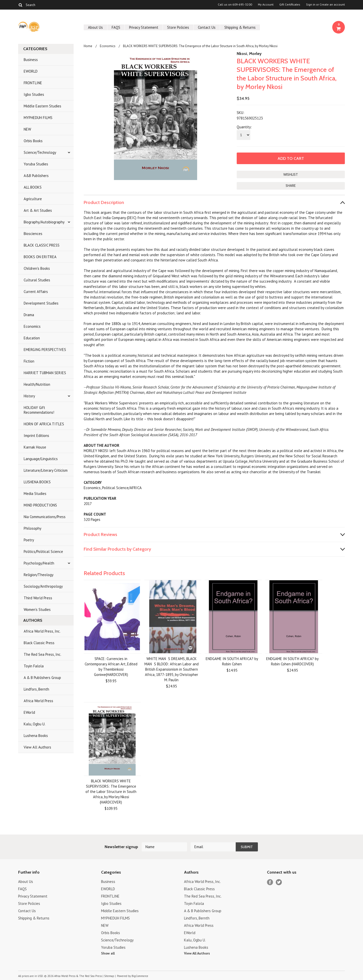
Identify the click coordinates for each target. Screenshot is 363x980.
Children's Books (37, 268)
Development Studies (41, 303)
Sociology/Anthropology (43, 586)
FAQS (116, 27)
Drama (29, 315)
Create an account (332, 5)
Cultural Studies (37, 280)
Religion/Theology (39, 575)
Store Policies (178, 27)
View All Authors (37, 747)
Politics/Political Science (43, 552)
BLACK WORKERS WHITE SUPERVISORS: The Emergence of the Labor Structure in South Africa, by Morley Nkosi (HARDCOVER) (111, 792)
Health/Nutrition (37, 384)
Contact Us (207, 27)
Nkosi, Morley (249, 54)
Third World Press (38, 598)
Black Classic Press (39, 643)
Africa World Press (38, 701)
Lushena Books (36, 736)
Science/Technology (40, 152)
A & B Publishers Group (42, 678)
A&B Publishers (36, 176)
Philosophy (33, 528)
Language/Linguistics (41, 459)
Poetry (29, 540)
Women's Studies (37, 610)
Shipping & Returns (240, 27)
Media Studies (35, 494)
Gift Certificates (290, 5)
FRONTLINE (33, 83)
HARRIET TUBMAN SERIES (45, 373)
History (29, 396)
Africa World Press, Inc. (42, 631)
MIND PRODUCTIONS (40, 505)
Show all (108, 953)
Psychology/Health (39, 563)
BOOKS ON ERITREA (40, 257)
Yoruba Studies (36, 164)
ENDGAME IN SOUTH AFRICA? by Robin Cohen (232, 661)
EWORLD (31, 71)
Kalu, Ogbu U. (35, 724)
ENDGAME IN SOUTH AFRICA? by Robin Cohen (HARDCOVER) (292, 661)
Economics (32, 326)
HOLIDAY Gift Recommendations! (39, 410)
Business (31, 60)
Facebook (270, 882)
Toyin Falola (34, 666)
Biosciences (33, 234)
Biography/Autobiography (44, 222)
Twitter (279, 882)
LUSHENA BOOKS (37, 482)
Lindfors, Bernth (36, 689)
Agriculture (33, 199)
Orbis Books (33, 141)
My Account (266, 5)
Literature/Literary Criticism (46, 470)
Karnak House (35, 447)
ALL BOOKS (33, 187)
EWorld (29, 712)
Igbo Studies (34, 94)
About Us (95, 27)
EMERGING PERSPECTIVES (45, 350)
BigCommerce (140, 976)
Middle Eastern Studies (42, 106)
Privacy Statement (144, 27)
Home (88, 46)
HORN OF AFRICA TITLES (44, 424)
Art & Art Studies (38, 210)
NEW (27, 129)
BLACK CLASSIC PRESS (42, 245)
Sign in (311, 5)
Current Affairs (36, 292)
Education (32, 338)
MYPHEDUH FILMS (38, 118)
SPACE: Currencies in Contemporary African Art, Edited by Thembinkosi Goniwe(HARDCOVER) (111, 667)
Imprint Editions (36, 436)
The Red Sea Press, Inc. (42, 654)
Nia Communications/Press (45, 517)
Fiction (29, 361)
